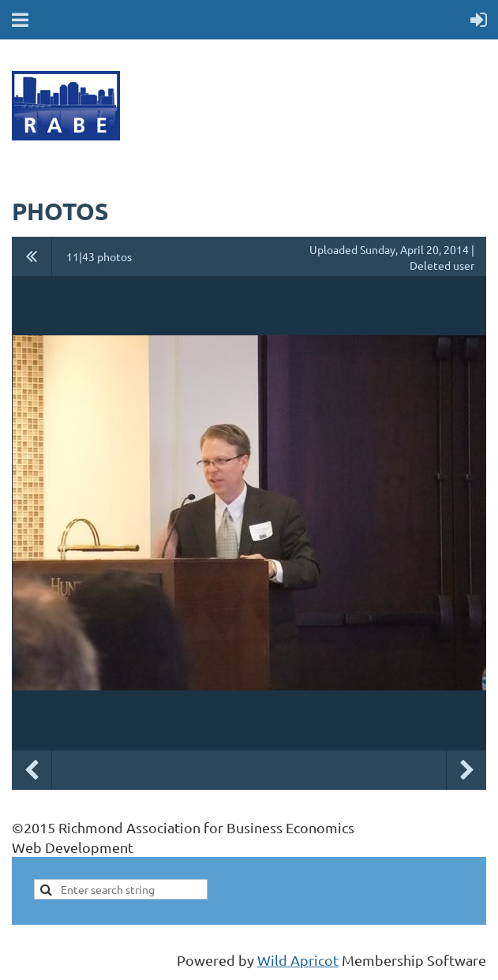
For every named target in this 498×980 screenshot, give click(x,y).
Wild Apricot (298, 960)
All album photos (32, 256)
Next (466, 770)
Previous (32, 770)
